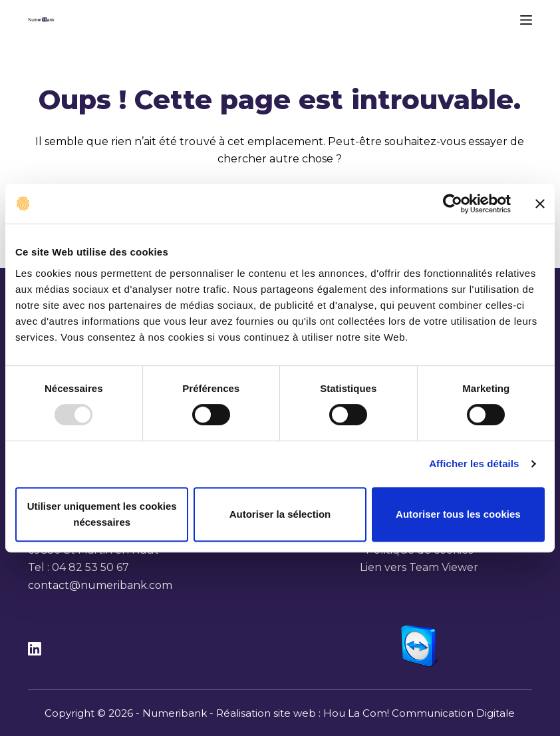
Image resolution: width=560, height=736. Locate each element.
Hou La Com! (356, 713)
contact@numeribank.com (100, 585)
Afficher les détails (474, 463)
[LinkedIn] (35, 649)
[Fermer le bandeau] (540, 204)
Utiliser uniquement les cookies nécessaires (102, 514)
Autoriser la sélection (280, 514)
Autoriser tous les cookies (458, 514)
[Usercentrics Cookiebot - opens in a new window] (453, 204)
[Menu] (526, 20)
